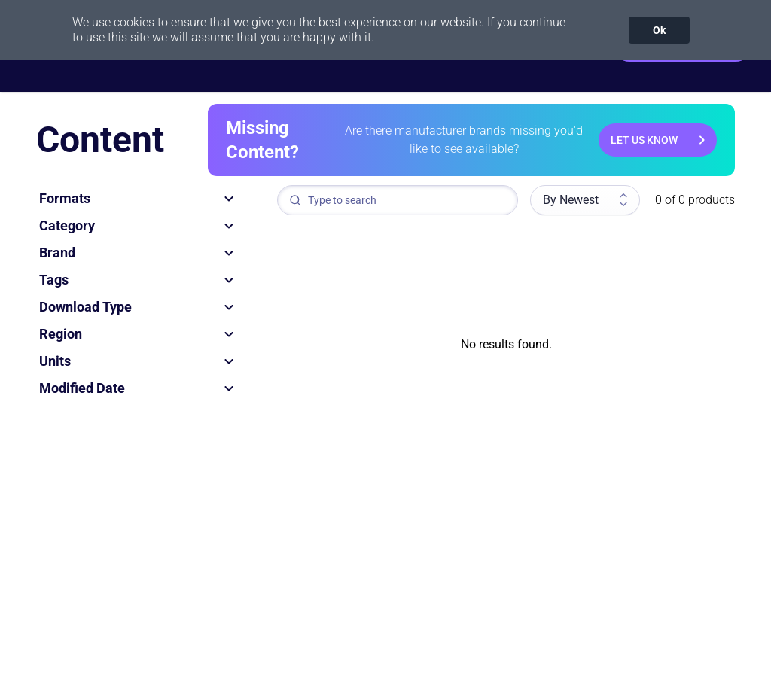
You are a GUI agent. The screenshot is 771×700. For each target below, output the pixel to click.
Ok (659, 30)
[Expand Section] (229, 199)
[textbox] (398, 200)
